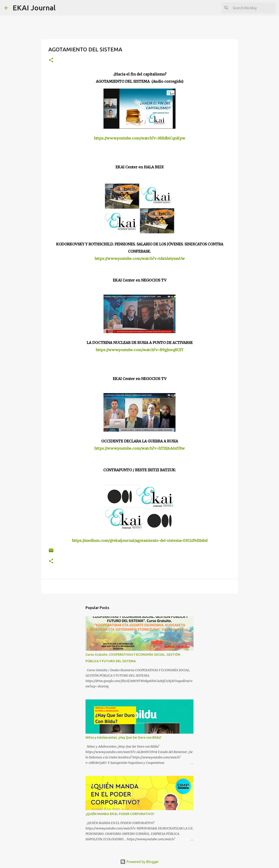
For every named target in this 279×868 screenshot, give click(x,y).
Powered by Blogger (139, 862)
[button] (51, 60)
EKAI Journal (34, 8)
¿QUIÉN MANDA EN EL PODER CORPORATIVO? (120, 814)
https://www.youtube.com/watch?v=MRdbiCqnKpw (139, 138)
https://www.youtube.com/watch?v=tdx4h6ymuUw (140, 259)
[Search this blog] (252, 8)
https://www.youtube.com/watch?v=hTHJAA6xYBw (139, 448)
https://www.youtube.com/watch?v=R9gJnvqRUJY (139, 350)
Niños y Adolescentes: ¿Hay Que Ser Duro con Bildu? (123, 737)
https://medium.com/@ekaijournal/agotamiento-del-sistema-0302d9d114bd (140, 540)
